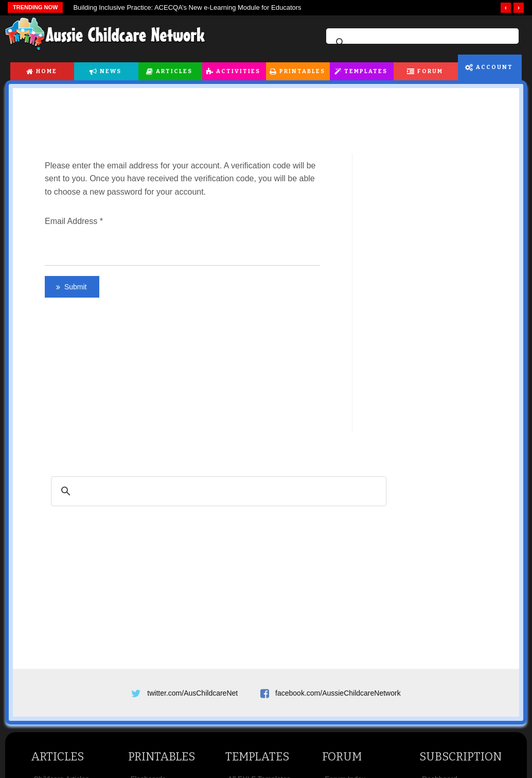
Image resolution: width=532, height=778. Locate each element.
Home (47, 71)
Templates (366, 71)
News (111, 71)
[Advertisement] (266, 115)
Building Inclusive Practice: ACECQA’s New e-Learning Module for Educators (187, 7)
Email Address (74, 221)
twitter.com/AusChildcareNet (192, 693)
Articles (174, 71)
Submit (74, 287)
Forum (430, 71)
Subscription (460, 757)
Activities (238, 71)
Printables (302, 71)
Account (494, 67)
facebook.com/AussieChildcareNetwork (338, 693)
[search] (421, 43)
